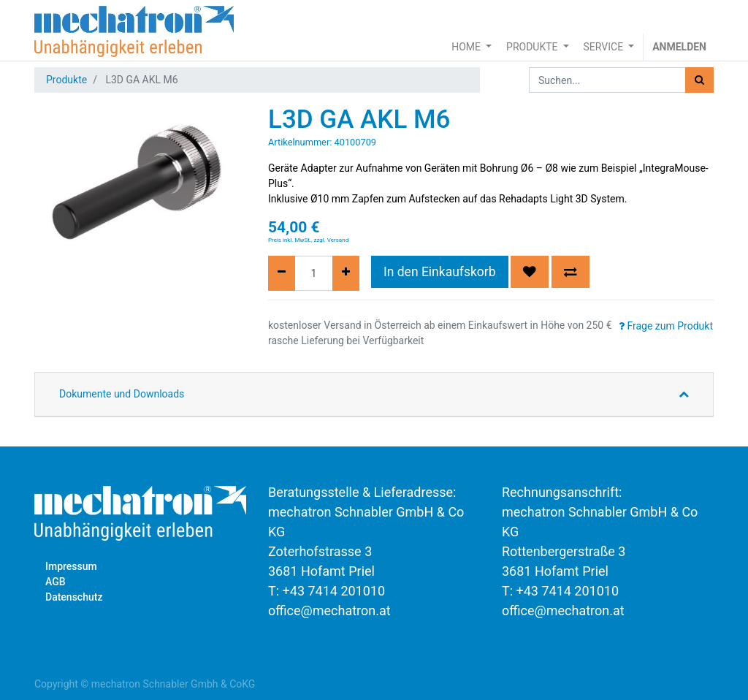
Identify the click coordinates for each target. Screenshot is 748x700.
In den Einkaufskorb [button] (440, 272)
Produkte (66, 80)
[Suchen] (699, 80)
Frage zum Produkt (666, 326)
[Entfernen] (282, 273)
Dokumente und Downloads (122, 394)
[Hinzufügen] (346, 273)
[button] (530, 272)
